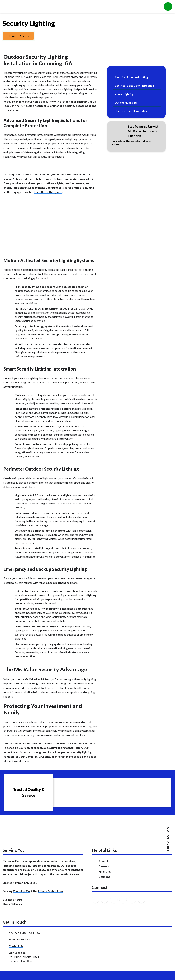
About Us (105, 861)
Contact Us (16, 946)
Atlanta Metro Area (50, 891)
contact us (43, 106)
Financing (105, 871)
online (83, 743)
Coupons (104, 877)
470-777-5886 (24, 106)
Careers (104, 866)
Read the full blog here (48, 192)
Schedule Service (19, 939)
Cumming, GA (21, 891)
